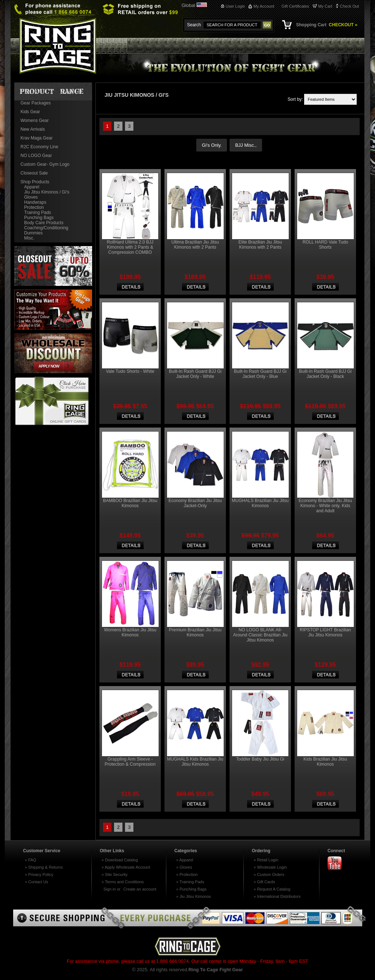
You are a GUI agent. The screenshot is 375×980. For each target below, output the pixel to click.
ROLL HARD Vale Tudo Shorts (325, 245)
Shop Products (35, 182)
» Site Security (115, 874)
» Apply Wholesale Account (126, 867)
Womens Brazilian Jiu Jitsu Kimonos (130, 632)
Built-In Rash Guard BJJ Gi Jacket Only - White (195, 374)
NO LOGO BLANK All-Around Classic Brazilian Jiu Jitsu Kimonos (260, 635)
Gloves (31, 197)
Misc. (29, 238)
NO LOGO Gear (36, 156)
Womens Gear (35, 120)
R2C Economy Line (39, 147)
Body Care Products (44, 223)
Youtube (338, 864)
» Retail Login (266, 860)
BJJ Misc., (246, 145)
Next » (143, 127)
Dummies (33, 233)
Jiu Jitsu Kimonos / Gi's (47, 192)
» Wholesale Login (270, 867)
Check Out (349, 6)
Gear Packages (36, 103)
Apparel (32, 187)
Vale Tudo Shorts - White (130, 371)
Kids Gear (30, 112)
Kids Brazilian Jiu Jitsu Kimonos (325, 762)
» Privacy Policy (39, 874)
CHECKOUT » (342, 25)
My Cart (325, 6)
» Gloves (184, 867)
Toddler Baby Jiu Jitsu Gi (260, 759)
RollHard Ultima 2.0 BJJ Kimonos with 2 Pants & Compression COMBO (130, 247)
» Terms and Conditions (123, 882)
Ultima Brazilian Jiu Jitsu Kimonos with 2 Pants (195, 245)
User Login (235, 6)
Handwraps (35, 202)
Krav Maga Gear (37, 138)
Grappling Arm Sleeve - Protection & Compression (130, 762)
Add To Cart (130, 804)
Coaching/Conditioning (46, 228)
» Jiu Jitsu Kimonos (194, 896)
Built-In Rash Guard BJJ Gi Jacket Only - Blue (260, 374)
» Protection (187, 874)
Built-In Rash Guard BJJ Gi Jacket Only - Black (325, 374)
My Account (264, 6)
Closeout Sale (34, 173)
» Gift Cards (264, 882)
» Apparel (185, 860)
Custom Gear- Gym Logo (45, 164)
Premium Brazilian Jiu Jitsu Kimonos (195, 632)
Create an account (140, 889)
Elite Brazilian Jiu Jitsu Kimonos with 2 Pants (260, 245)
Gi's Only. (212, 145)
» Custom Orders (269, 874)
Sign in (110, 889)
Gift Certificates (295, 6)
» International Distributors (277, 896)
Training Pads (38, 213)
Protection (34, 207)
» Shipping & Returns (44, 867)
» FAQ (31, 860)
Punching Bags (39, 218)
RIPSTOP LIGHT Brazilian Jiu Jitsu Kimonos (325, 632)
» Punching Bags (191, 889)
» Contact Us (37, 882)
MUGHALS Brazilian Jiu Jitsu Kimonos (260, 503)
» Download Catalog (120, 860)
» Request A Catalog (272, 889)
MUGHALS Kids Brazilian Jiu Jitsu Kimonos (195, 762)
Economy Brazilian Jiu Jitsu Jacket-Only (195, 503)
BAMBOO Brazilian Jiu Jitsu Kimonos (130, 503)
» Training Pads (190, 882)
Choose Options (130, 287)
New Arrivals (33, 129)
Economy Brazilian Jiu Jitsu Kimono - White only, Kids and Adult (325, 506)
